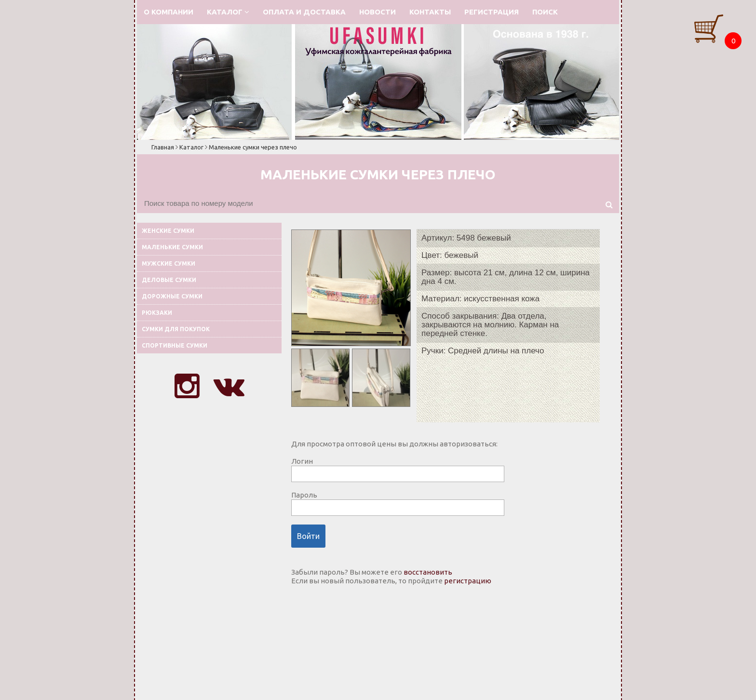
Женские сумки (168, 231)
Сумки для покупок (176, 329)
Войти (308, 536)
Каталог (228, 12)
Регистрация (492, 12)
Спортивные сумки (175, 345)
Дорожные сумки (172, 296)
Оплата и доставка (304, 12)
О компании (169, 12)
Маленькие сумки (172, 247)
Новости (378, 12)
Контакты (430, 12)
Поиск (545, 12)
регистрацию (468, 581)
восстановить (428, 572)
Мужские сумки (169, 263)
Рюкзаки (157, 313)
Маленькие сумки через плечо (253, 147)
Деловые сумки (169, 280)
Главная (163, 147)
